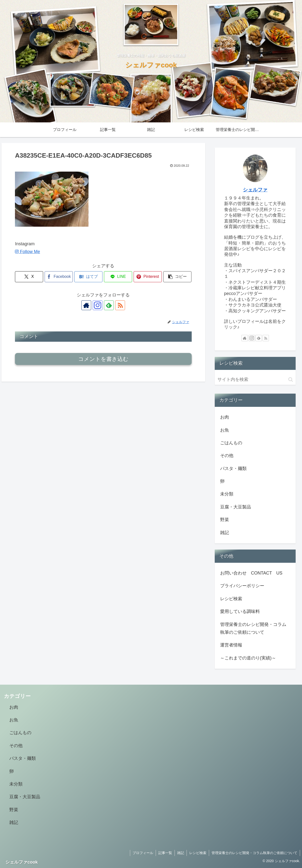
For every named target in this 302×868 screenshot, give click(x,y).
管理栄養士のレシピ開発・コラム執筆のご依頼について (253, 628)
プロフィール (143, 853)
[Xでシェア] (29, 277)
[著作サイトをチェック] (86, 305)
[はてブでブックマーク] (88, 277)
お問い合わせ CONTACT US (251, 573)
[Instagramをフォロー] (98, 305)
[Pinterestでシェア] (148, 277)
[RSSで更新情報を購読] (120, 305)
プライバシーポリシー (242, 586)
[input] (255, 380)
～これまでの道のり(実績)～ (248, 658)
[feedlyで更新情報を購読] (109, 305)
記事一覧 (165, 853)
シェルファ (255, 190)
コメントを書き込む (103, 359)
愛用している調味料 (240, 611)
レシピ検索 (231, 599)
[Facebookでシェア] (59, 277)
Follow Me (27, 252)
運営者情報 (231, 645)
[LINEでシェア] (118, 277)
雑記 (181, 853)
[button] (177, 277)
